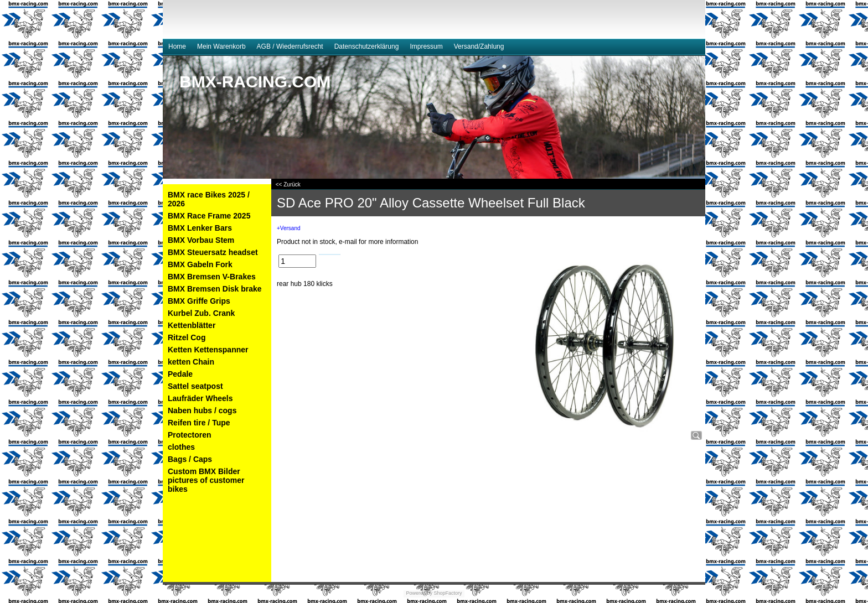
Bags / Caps (190, 459)
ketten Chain (191, 362)
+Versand (289, 228)
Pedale (180, 374)
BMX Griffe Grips (199, 301)
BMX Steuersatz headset (213, 252)
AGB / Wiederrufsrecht (290, 46)
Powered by (419, 593)
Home (177, 46)
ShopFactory (447, 593)
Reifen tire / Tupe (199, 423)
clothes (181, 447)
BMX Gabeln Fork (200, 264)
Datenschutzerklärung (367, 46)
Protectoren (190, 435)
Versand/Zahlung (479, 46)
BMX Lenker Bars (200, 228)
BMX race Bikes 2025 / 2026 (209, 199)
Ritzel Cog (187, 337)
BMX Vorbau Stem (201, 240)
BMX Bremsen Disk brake (215, 289)
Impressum (426, 46)
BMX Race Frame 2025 (209, 216)
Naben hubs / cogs (202, 410)
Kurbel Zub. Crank (201, 313)
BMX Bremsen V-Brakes (212, 277)
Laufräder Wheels (200, 398)
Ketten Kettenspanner (208, 350)
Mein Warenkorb (221, 46)
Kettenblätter (192, 325)
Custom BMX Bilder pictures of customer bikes (206, 480)
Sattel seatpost (195, 386)
